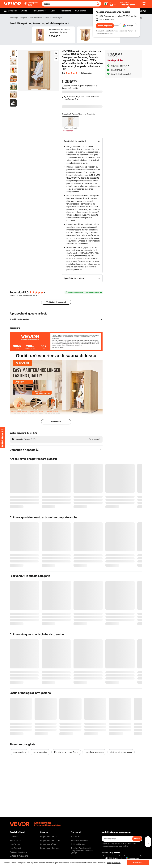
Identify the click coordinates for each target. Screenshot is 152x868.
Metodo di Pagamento (19, 856)
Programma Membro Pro (51, 840)
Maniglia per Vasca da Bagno (66, 752)
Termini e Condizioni (79, 840)
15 (31, 295)
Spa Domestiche (36, 18)
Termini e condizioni (119, 31)
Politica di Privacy (78, 844)
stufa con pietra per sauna (121, 752)
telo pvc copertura (40, 752)
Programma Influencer (50, 848)
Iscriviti (137, 839)
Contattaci (14, 836)
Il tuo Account (15, 848)
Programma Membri (49, 836)
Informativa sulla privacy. (104, 33)
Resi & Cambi (15, 840)
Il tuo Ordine (15, 844)
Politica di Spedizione (18, 852)
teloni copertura (19, 752)
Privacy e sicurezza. (114, 863)
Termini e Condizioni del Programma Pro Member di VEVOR (82, 851)
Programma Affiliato (49, 844)
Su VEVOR (75, 836)
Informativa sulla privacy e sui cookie (114, 846)
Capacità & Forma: (70, 114)
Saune (47, 18)
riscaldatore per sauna (94, 752)
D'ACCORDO (138, 863)
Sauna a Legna (57, 18)
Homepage (14, 18)
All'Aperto (24, 18)
